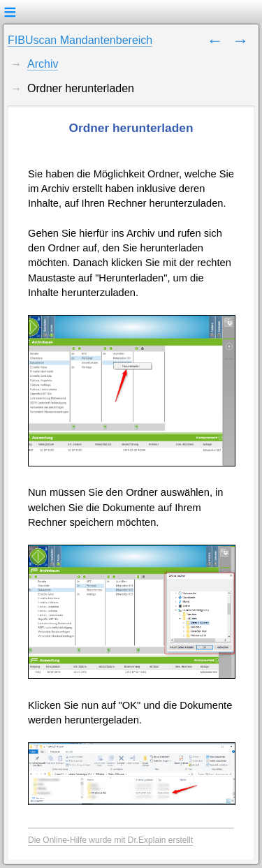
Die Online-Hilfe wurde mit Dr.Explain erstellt (110, 840)
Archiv (43, 64)
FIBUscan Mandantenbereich (80, 40)
